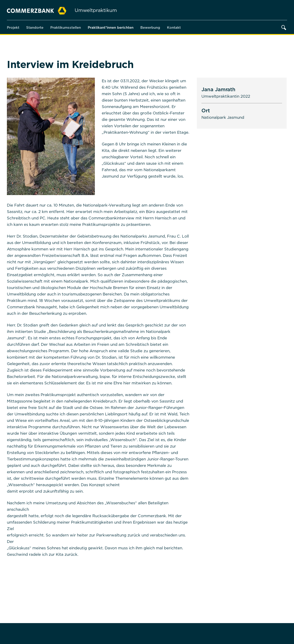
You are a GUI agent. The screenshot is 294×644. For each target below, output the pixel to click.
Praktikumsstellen (66, 27)
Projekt (13, 27)
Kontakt (174, 27)
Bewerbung (150, 27)
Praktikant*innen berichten (111, 27)
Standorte (35, 27)
